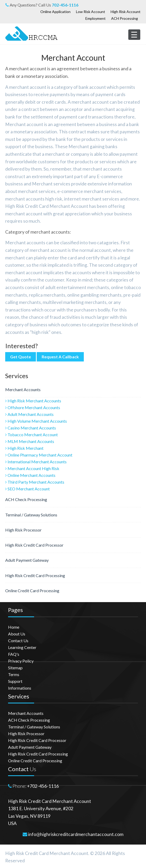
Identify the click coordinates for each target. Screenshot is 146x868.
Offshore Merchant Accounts (33, 407)
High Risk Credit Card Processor (34, 545)
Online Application (55, 12)
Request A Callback (60, 357)
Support (15, 681)
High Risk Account (126, 12)
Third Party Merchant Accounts (35, 482)
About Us (17, 634)
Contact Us (18, 641)
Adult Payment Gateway (27, 560)
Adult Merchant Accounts (29, 414)
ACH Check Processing (26, 499)
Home (14, 627)
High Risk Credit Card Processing (35, 575)
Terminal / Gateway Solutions (31, 515)
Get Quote (21, 357)
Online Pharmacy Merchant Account (39, 455)
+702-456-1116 (43, 786)
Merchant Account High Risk (32, 468)
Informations (20, 688)
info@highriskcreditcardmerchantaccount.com (76, 834)
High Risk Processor (23, 530)
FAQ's (14, 654)
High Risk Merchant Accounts (33, 401)
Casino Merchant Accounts (31, 428)
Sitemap (15, 668)
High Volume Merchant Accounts (36, 421)
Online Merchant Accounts (30, 475)
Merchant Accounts (23, 389)
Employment (96, 18)
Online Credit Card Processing (32, 591)
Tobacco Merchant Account (31, 435)
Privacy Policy (21, 661)
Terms (14, 674)
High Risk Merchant (24, 448)
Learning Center (22, 647)
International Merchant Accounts (36, 462)
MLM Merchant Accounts (30, 441)
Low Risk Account (91, 12)
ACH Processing (125, 18)
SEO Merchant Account (27, 489)
